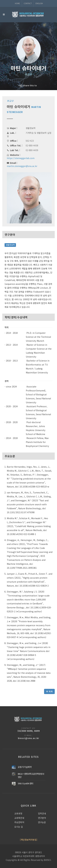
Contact (28, 3)
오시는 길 (19, 827)
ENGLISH (39, 3)
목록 (49, 691)
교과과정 (18, 813)
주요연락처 (19, 822)
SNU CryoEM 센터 (25, 783)
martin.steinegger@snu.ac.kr (22, 166)
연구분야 (42, 818)
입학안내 (42, 813)
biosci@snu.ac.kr (28, 738)
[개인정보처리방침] (29, 840)
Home (17, 3)
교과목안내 (19, 818)
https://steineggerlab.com (21, 158)
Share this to (28, 85)
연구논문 (42, 822)
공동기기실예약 (25, 767)
